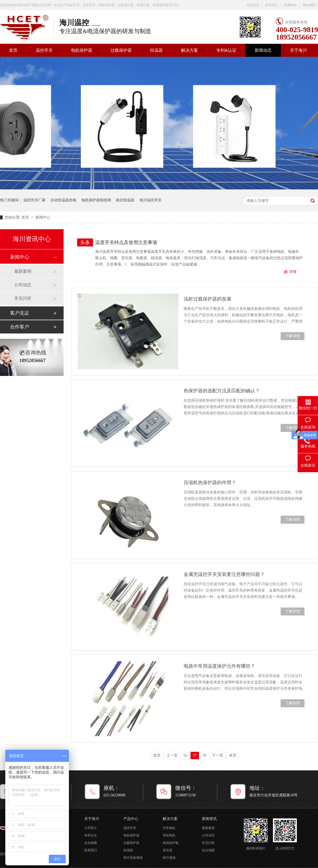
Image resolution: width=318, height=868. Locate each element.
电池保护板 (171, 843)
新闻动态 (263, 50)
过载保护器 (121, 50)
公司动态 (23, 285)
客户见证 (20, 313)
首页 (26, 217)
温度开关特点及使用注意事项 (126, 242)
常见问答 (23, 298)
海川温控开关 (151, 200)
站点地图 (208, 850)
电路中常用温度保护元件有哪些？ (219, 666)
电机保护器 (82, 50)
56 (185, 755)
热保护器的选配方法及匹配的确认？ (222, 391)
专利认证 (91, 835)
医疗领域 (169, 858)
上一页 (172, 755)
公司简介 (91, 828)
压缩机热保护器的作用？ (210, 483)
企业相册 (91, 843)
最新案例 (23, 271)
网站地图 (309, 5)
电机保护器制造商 (96, 200)
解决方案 (189, 50)
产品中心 (131, 819)
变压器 (167, 850)
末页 (233, 755)
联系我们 (272, 5)
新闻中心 (43, 217)
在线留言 (253, 5)
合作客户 (20, 327)
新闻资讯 (209, 819)
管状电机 (169, 835)
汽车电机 (169, 828)
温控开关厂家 (34, 200)
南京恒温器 (125, 200)
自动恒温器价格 (63, 200)
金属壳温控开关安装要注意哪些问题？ (224, 574)
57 (195, 755)
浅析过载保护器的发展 (207, 299)
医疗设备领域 (133, 858)
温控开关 (44, 50)
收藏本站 (290, 5)
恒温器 (156, 50)
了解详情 (293, 336)
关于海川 (298, 50)
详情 (293, 272)
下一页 (218, 755)
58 (204, 755)
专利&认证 (226, 50)
